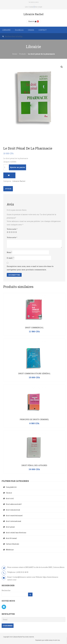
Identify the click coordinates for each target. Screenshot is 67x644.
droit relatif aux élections (16, 533)
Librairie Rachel (19, 181)
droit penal (10, 527)
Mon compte (38, 7)
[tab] (8, 189)
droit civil (10, 498)
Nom (9, 252)
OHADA (31, 30)
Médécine (10, 550)
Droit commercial (34, 328)
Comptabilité (11, 487)
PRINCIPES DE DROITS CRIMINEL (34, 419)
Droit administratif (14, 504)
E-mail (10, 258)
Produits (22, 54)
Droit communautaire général (34, 373)
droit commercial (13, 510)
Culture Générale (12, 544)
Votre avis (12, 237)
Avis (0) (8, 189)
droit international (14, 521)
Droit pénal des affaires (34, 465)
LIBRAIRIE (6, 30)
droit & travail (11, 538)
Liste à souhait (29, 7)
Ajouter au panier (18, 167)
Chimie (9, 493)
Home (15, 54)
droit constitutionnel (14, 516)
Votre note (12, 229)
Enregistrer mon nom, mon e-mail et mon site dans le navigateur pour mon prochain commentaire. (30, 268)
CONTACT (43, 30)
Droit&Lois (19, 30)
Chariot (32, 21)
